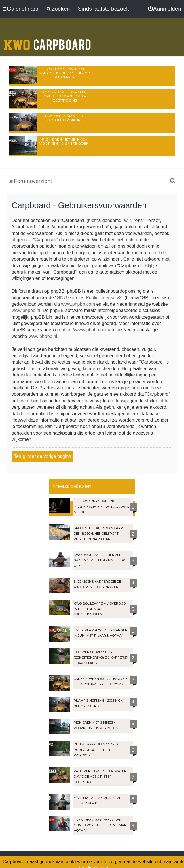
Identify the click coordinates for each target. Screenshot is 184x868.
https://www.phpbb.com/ (86, 330)
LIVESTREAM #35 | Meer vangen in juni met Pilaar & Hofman (65, 73)
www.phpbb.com (78, 304)
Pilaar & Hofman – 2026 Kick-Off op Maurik (65, 118)
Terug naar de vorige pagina (42, 456)
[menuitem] (164, 9)
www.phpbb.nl (26, 310)
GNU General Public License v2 (89, 298)
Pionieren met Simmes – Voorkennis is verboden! (65, 141)
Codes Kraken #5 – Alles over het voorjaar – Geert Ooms (65, 96)
